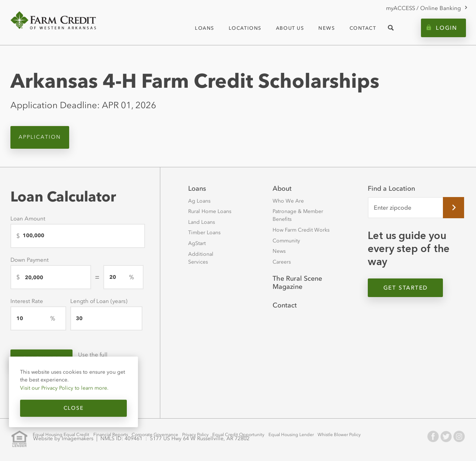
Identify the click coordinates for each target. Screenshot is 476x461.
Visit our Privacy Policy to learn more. (64, 388)
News (279, 251)
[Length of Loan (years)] (106, 318)
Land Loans (202, 222)
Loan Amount (28, 219)
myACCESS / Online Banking (423, 8)
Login (447, 28)
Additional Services (201, 258)
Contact (285, 305)
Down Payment (30, 260)
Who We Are (288, 201)
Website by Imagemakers (63, 439)
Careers (282, 262)
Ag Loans (199, 201)
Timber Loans (204, 233)
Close (73, 408)
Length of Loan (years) (99, 301)
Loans (197, 188)
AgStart (197, 243)
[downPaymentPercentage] (124, 277)
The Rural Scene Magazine (297, 283)
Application (40, 137)
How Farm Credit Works (301, 230)
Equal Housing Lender (291, 435)
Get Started (406, 288)
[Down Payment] (51, 277)
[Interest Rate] (38, 318)
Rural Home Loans (210, 211)
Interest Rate (27, 301)
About (282, 188)
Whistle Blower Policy (339, 435)
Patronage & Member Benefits (298, 215)
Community (286, 241)
